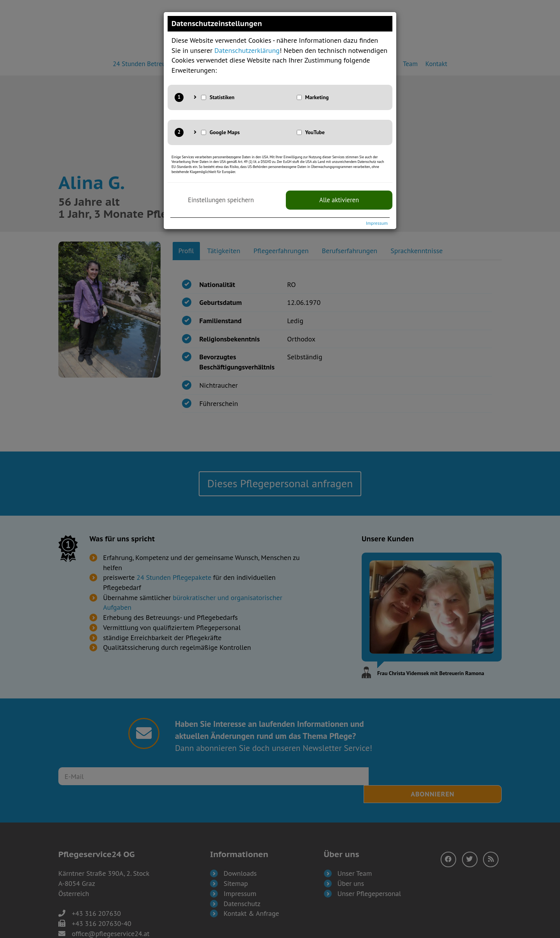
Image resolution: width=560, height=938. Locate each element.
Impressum (377, 223)
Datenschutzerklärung (247, 50)
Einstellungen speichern (221, 200)
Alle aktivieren (339, 200)
